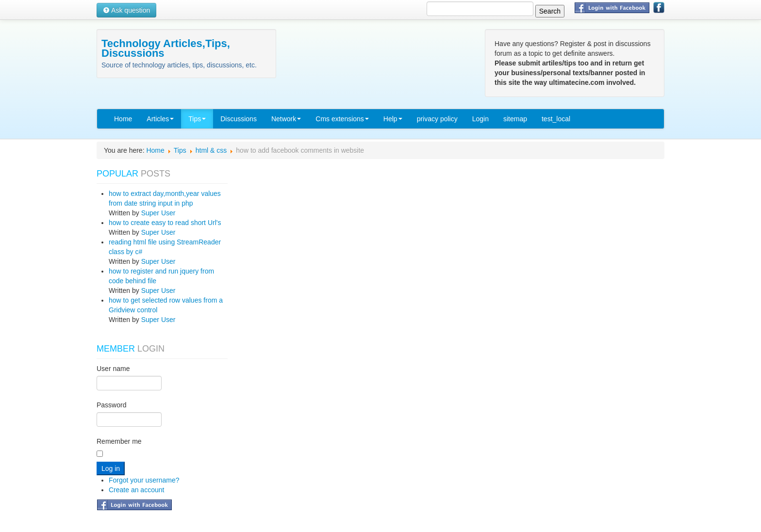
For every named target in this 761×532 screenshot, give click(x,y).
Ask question (126, 10)
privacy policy (437, 119)
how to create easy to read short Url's (165, 223)
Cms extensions (342, 119)
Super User (158, 213)
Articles (160, 119)
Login (480, 119)
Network (286, 119)
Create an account (136, 490)
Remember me (119, 441)
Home (123, 119)
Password (111, 405)
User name (113, 369)
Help (393, 119)
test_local (556, 119)
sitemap (515, 119)
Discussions (239, 119)
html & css (211, 150)
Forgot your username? (144, 480)
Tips (197, 119)
